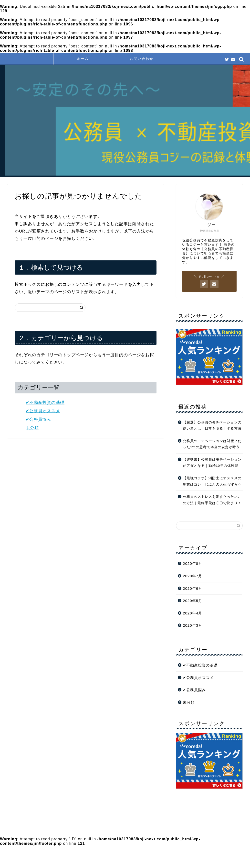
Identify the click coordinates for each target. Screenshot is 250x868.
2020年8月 (193, 563)
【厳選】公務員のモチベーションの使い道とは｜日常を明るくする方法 (212, 426)
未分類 (32, 428)
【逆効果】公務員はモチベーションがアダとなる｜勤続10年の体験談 (212, 463)
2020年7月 (193, 576)
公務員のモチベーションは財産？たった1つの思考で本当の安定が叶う (212, 444)
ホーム (83, 59)
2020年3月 (193, 625)
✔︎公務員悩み (38, 419)
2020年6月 (193, 588)
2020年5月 (193, 601)
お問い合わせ (142, 59)
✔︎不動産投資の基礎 (45, 403)
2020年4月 (193, 613)
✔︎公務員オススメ (43, 411)
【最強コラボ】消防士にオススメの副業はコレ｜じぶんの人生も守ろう (212, 481)
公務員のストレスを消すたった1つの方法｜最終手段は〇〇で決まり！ (212, 500)
